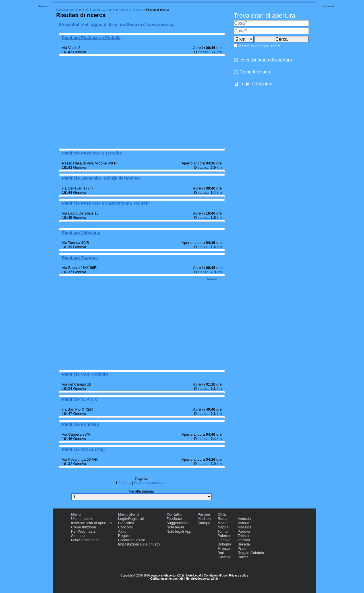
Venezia (244, 519)
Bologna (224, 544)
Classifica (126, 523)
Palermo (224, 536)
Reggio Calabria (251, 553)
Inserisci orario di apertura (263, 60)
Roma (223, 519)
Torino (223, 531)
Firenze (224, 548)
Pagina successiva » (151, 483)
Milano (223, 523)
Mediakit (204, 519)
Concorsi (125, 527)
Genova (224, 540)
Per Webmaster (84, 531)
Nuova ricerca (159, 24)
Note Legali (194, 576)
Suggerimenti (177, 523)
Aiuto (122, 531)
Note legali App (179, 531)
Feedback (174, 519)
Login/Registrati (131, 519)
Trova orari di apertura (265, 16)
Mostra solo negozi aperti (259, 46)
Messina (244, 527)
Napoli (223, 527)
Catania (224, 557)
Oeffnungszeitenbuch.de (167, 579)
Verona (243, 523)
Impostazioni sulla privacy (139, 544)
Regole (124, 536)
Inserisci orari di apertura (91, 523)
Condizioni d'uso (215, 576)
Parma (243, 557)
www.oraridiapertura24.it (167, 576)
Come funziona (252, 72)
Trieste (243, 536)
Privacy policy (238, 576)
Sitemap (78, 536)
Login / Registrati (254, 84)
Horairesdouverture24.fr (202, 579)
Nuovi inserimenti (85, 540)
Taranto (244, 540)
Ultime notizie (82, 519)
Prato (242, 548)
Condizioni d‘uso (132, 540)
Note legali (175, 527)
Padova (244, 531)
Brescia (244, 544)
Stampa (204, 523)
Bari (221, 553)
